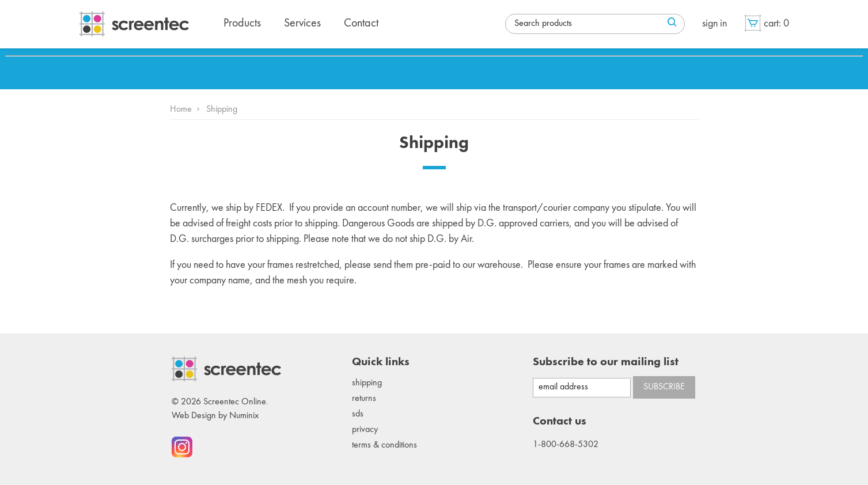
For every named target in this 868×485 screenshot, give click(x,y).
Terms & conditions (384, 445)
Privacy (365, 430)
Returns (364, 399)
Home (181, 109)
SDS (358, 414)
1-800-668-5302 (566, 445)
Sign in (715, 24)
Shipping (367, 383)
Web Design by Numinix (215, 416)
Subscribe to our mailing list (606, 362)
